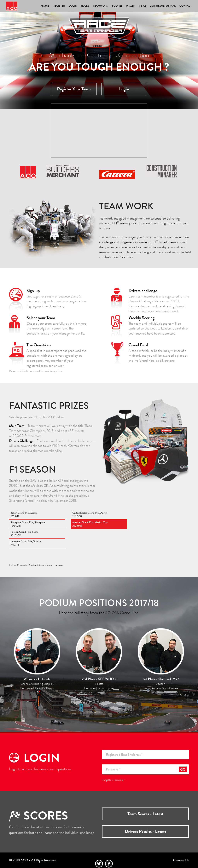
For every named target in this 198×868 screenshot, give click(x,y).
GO (183, 769)
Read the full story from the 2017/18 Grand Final (99, 613)
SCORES (117, 6)
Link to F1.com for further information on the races (36, 565)
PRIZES (131, 6)
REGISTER (59, 6)
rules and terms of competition (47, 371)
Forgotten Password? (113, 780)
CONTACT (186, 6)
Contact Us (181, 860)
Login (124, 89)
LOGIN (73, 6)
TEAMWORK (101, 6)
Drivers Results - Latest (145, 831)
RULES (85, 6)
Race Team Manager (12, 6)
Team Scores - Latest (145, 814)
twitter (99, 864)
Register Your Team (74, 89)
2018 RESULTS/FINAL (163, 6)
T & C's (142, 6)
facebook (109, 864)
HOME (45, 6)
